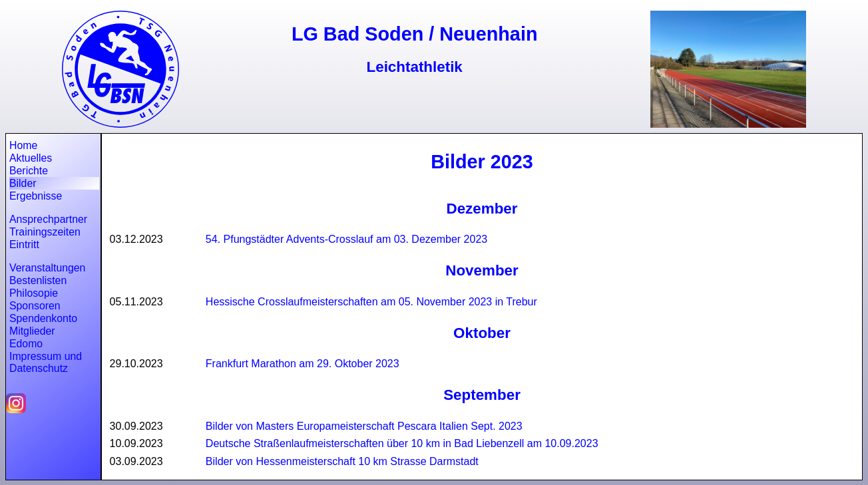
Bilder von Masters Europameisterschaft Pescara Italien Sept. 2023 (364, 426)
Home (23, 145)
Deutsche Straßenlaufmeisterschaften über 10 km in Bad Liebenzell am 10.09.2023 (402, 443)
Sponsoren (35, 306)
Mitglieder (32, 331)
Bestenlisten (38, 280)
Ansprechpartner (48, 219)
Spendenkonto (43, 318)
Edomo (26, 344)
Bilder (23, 183)
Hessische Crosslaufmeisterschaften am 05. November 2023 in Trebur (371, 302)
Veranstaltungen (47, 268)
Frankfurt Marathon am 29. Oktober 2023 (303, 364)
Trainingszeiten (45, 232)
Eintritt (24, 244)
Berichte (29, 171)
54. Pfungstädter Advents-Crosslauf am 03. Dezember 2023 (346, 239)
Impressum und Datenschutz (46, 362)
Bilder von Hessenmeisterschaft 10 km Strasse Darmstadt (342, 461)
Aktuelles (31, 158)
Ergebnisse (36, 196)
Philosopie (34, 293)
